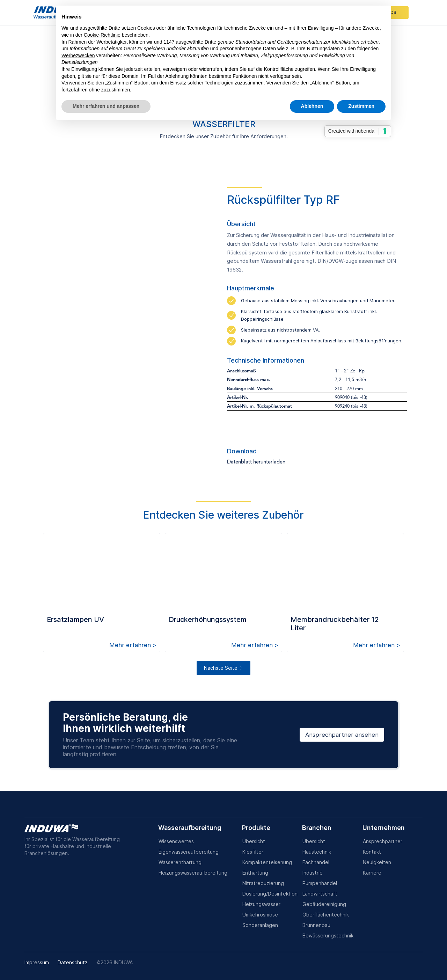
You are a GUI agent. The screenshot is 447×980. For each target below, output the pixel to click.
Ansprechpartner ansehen (342, 735)
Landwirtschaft (320, 894)
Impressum (37, 962)
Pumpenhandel (320, 883)
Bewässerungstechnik (328, 936)
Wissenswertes (176, 841)
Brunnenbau (316, 925)
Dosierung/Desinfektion (270, 894)
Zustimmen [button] (361, 106)
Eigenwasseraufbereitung (189, 852)
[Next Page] (223, 668)
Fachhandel (316, 862)
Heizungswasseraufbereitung (193, 873)
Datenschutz (73, 962)
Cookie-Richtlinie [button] (102, 35)
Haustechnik (317, 852)
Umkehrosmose (260, 915)
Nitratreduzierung (263, 883)
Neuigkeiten (377, 862)
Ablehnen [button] (312, 106)
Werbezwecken (78, 55)
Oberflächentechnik (326, 915)
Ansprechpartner (383, 841)
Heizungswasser (261, 904)
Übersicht (254, 841)
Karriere (372, 873)
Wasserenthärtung (180, 862)
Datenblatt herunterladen (256, 462)
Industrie (313, 873)
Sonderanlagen (260, 925)
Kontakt (372, 852)
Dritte (210, 42)
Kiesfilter (253, 852)
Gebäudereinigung (324, 904)
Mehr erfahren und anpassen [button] (106, 106)
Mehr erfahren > (133, 645)
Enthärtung (255, 873)
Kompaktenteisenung (267, 862)
